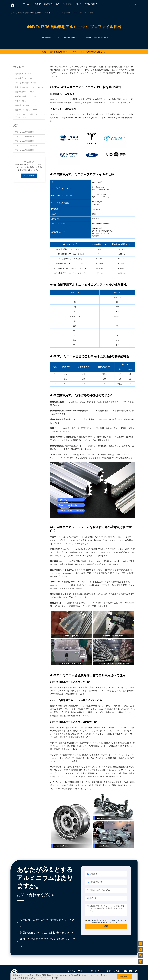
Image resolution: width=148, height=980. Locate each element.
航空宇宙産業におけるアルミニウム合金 (29, 86)
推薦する (72, 5)
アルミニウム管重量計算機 (25, 140)
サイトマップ (97, 970)
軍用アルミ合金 (21, 100)
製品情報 (53, 5)
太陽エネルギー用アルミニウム (26, 109)
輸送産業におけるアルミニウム (26, 105)
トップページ (18, 12)
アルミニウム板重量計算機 (25, 131)
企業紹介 (41, 5)
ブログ (82, 5)
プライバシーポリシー (76, 970)
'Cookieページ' (41, 978)
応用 (26, 12)
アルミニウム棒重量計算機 (25, 136)
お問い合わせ (95, 5)
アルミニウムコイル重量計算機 (26, 145)
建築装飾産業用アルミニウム (25, 96)
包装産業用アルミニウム (24, 77)
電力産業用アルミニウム (24, 73)
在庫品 (82, 51)
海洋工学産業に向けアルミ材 (25, 82)
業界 (62, 5)
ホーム (30, 5)
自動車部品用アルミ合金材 (40, 12)
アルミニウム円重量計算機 (25, 149)
